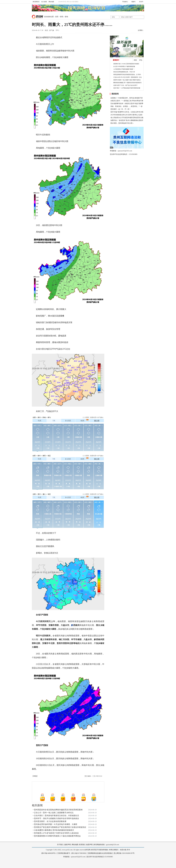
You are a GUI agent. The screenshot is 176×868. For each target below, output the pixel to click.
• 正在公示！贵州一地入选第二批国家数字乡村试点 (53, 813)
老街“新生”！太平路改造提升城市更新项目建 (127, 88)
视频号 (133, 2)
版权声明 (68, 845)
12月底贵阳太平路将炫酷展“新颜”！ (124, 69)
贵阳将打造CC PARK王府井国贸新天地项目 (126, 64)
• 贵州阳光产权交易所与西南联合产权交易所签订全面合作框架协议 (59, 827)
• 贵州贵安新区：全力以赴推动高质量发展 (50, 821)
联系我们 (82, 845)
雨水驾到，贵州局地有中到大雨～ (122, 123)
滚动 (66, 17)
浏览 (135, 60)
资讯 (62, 17)
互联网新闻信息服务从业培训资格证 (100, 853)
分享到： (141, 30)
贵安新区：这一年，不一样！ (121, 109)
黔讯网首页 (36, 2)
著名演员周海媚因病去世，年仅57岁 (124, 72)
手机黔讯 (124, 2)
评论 (141, 60)
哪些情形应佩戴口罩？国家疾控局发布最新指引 (128, 83)
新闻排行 (116, 60)
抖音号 (140, 2)
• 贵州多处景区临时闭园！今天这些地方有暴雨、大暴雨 (55, 824)
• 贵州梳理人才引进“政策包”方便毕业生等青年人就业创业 (56, 833)
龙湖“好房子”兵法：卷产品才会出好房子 (125, 85)
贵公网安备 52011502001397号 (124, 853)
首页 (57, 17)
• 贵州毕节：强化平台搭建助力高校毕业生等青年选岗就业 (56, 818)
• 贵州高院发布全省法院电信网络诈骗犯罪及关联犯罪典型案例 (58, 810)
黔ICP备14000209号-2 (49, 853)
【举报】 (35, 776)
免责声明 (89, 845)
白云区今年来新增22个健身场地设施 (124, 66)
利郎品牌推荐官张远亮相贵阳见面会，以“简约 (127, 75)
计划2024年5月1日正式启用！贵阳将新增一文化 (128, 77)
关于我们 (60, 845)
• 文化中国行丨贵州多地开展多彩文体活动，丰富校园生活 (56, 816)
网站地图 (51, 2)
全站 (113, 17)
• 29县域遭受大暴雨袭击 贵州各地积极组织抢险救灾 (53, 830)
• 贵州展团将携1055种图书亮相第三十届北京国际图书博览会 (57, 836)
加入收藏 (44, 2)
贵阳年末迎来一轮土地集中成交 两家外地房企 (127, 80)
